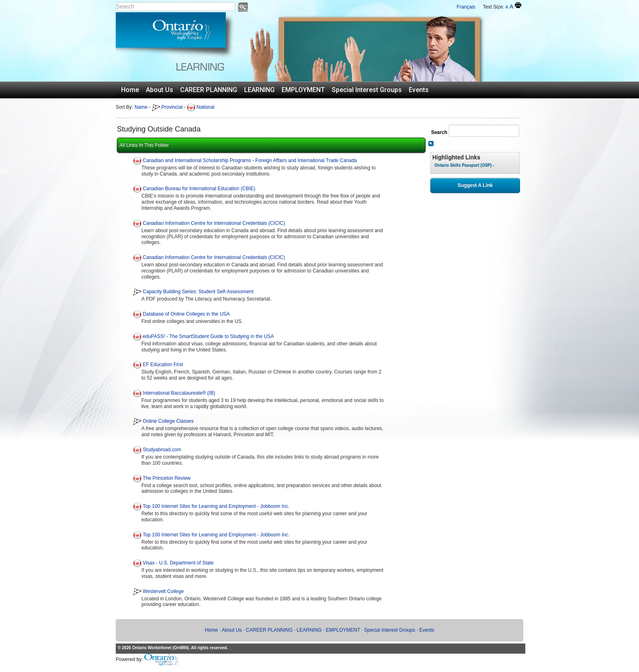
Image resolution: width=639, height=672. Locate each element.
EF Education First (163, 365)
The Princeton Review (166, 478)
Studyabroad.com (162, 450)
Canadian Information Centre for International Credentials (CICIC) (214, 223)
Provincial (167, 107)
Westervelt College (163, 591)
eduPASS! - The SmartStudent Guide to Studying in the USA (208, 336)
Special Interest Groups (367, 90)
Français (466, 7)
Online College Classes (168, 422)
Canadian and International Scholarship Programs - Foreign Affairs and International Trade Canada (250, 160)
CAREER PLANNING (209, 90)
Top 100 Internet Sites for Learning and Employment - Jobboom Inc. (216, 506)
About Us (160, 90)
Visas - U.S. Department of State (178, 563)
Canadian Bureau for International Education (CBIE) (199, 189)
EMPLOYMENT (303, 90)
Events (419, 90)
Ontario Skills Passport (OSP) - (464, 165)
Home (130, 90)
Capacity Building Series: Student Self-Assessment (198, 292)
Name (141, 107)
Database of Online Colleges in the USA (186, 314)
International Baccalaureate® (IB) (179, 393)
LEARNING (259, 90)
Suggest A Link (475, 185)
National (201, 107)
